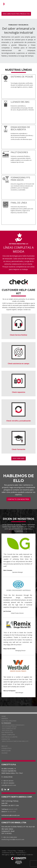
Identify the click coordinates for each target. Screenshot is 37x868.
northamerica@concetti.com (11, 815)
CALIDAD (4, 753)
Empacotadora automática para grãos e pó (15, 741)
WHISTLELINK (6, 751)
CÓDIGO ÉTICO (6, 748)
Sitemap (21, 851)
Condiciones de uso (8, 853)
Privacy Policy (12, 851)
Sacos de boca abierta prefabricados (13, 725)
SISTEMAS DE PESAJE (22, 77)
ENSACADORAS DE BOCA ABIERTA (20, 128)
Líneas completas (8, 735)
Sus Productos (7, 732)
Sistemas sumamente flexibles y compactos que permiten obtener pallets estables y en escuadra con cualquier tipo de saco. (21, 159)
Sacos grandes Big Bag (9, 729)
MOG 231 (5, 746)
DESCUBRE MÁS (19, 458)
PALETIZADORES (19, 152)
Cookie (4, 851)
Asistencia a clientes (9, 737)
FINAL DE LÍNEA (19, 203)
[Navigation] (35, 4)
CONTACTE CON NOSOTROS (18, 499)
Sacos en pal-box (7, 730)
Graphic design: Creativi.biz (25, 855)
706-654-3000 (11, 812)
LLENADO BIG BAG (20, 102)
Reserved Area (20, 853)
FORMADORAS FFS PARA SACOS (20, 179)
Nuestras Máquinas (9, 721)
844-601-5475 (13, 809)
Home (4, 716)
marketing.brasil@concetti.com (13, 839)
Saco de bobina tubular (9, 727)
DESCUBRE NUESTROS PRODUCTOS (16, 14)
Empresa (5, 718)
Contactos (6, 739)
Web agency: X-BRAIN (8, 855)
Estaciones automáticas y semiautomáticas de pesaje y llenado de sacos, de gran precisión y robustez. (22, 108)
